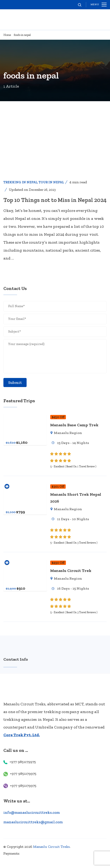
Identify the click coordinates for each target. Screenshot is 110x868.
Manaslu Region (68, 433)
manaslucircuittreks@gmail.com (33, 822)
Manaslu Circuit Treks (51, 847)
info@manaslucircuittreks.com (32, 812)
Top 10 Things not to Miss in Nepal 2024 (55, 200)
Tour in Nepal (51, 182)
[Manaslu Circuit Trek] (25, 562)
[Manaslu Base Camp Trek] (25, 417)
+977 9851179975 (23, 762)
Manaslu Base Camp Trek (74, 425)
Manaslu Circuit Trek (71, 571)
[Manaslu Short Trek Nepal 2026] (25, 486)
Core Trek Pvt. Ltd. (22, 735)
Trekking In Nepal (20, 182)
